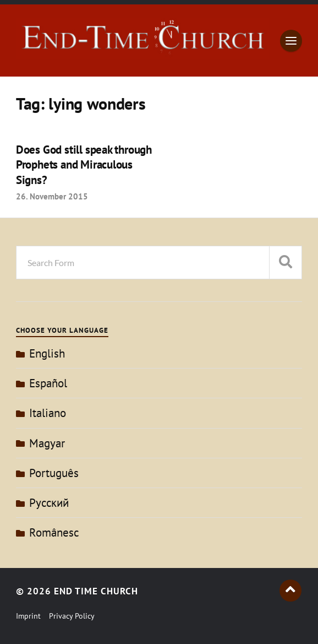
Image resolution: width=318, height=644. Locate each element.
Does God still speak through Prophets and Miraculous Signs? (84, 165)
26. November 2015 (52, 196)
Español (48, 383)
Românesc (54, 532)
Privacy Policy (72, 616)
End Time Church (96, 591)
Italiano (48, 413)
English (47, 353)
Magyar (47, 443)
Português (54, 473)
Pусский (49, 503)
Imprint (28, 616)
